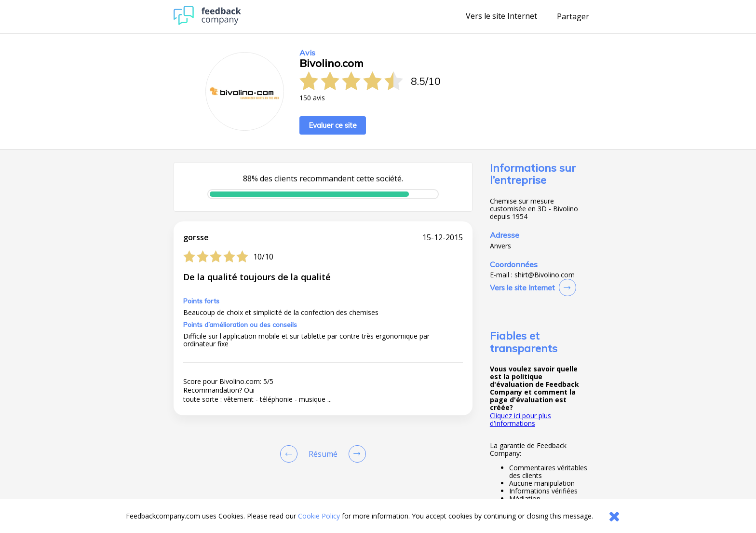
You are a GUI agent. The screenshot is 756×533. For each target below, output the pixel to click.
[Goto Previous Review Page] (291, 454)
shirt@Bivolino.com (545, 275)
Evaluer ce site (333, 125)
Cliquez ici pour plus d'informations (520, 419)
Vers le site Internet (501, 16)
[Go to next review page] (355, 454)
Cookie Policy (319, 516)
